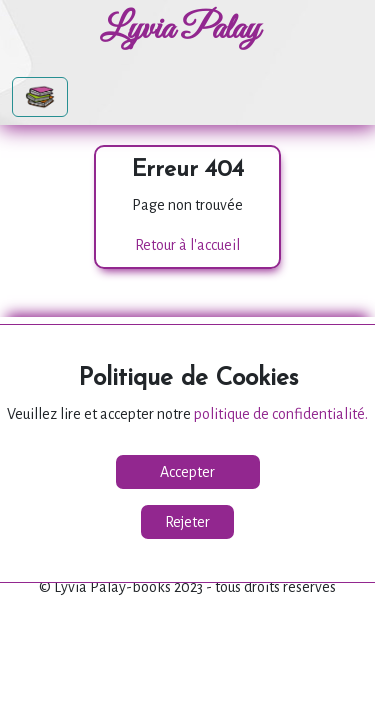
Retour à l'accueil (187, 245)
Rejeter (187, 522)
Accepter (187, 472)
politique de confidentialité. (281, 414)
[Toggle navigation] (40, 97)
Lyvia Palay (180, 30)
